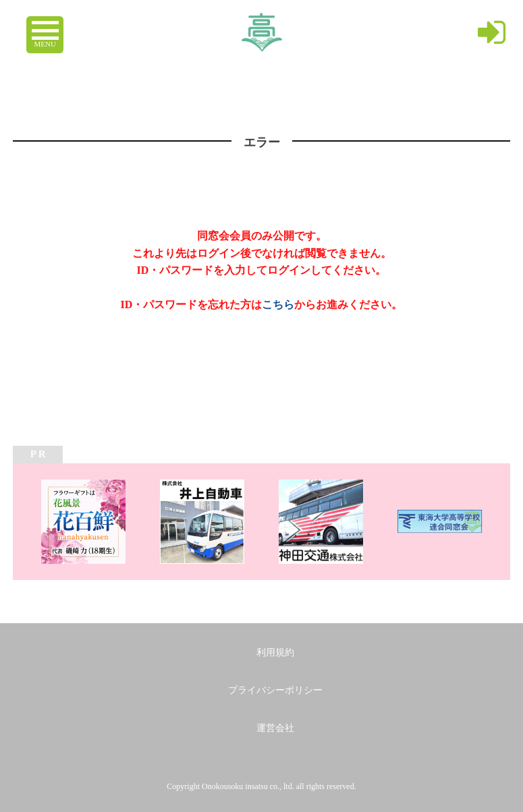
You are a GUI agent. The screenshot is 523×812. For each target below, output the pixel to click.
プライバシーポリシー (275, 690)
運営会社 (275, 728)
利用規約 (275, 652)
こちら (278, 304)
